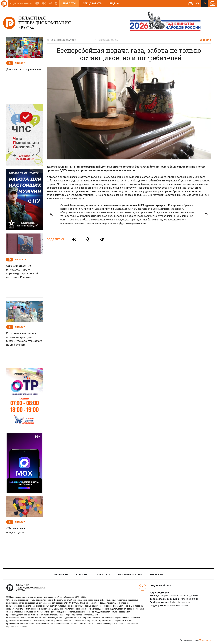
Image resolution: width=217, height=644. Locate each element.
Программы (156, 574)
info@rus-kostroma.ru (178, 602)
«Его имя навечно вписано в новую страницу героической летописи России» (25, 272)
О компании (61, 574)
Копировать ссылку (108, 40)
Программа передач (130, 574)
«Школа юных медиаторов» (18, 530)
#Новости (203, 40)
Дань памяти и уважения (19, 71)
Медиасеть (203, 640)
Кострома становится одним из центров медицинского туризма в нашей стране (26, 339)
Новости (69, 3)
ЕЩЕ (114, 3)
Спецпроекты (93, 3)
